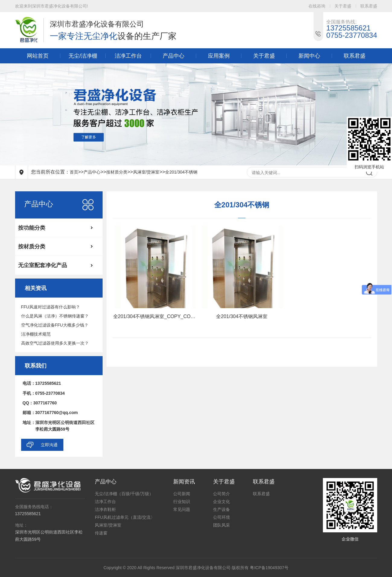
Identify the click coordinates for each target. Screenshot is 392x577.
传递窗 (101, 533)
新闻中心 (309, 56)
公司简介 (221, 494)
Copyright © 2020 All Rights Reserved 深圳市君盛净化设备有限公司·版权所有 (176, 568)
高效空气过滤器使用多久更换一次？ (55, 343)
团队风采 (221, 525)
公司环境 (221, 517)
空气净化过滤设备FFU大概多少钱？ (55, 325)
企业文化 (221, 502)
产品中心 (174, 56)
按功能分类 (32, 228)
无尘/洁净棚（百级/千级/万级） (124, 494)
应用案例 (219, 56)
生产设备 (221, 509)
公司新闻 (182, 494)
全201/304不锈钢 (181, 172)
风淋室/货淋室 (146, 172)
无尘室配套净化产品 (43, 265)
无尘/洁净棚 (83, 56)
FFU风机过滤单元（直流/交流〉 (125, 517)
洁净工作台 (128, 56)
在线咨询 (317, 6)
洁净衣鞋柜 (105, 509)
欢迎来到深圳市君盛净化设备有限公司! (52, 6)
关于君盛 (343, 6)
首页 (74, 172)
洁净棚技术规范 (36, 334)
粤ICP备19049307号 (269, 568)
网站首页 (38, 56)
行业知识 (182, 502)
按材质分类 (117, 172)
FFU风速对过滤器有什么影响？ (51, 307)
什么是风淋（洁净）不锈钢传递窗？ (55, 316)
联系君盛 (369, 6)
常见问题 (182, 509)
